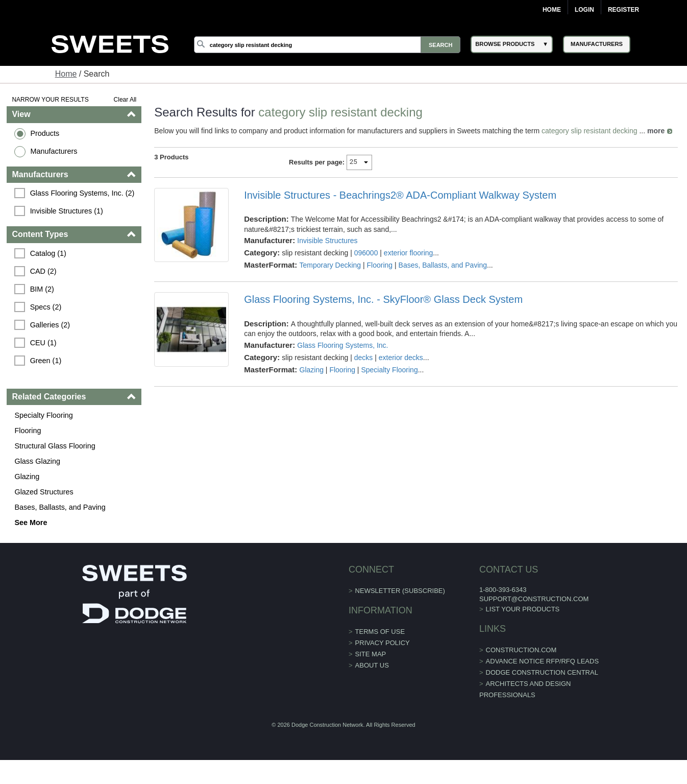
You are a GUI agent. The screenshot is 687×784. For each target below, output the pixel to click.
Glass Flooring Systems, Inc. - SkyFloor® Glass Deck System (383, 299)
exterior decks (401, 358)
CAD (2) (43, 271)
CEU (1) (43, 343)
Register (623, 10)
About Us (372, 665)
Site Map (371, 654)
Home (552, 10)
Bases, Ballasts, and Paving (60, 507)
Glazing (27, 477)
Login (584, 10)
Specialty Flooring (43, 415)
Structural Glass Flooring (55, 446)
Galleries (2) (50, 325)
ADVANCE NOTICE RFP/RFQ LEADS (543, 661)
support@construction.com (534, 599)
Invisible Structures (327, 241)
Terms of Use (380, 632)
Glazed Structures (44, 492)
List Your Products (523, 609)
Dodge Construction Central (542, 672)
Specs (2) (46, 307)
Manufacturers (54, 151)
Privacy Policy (383, 643)
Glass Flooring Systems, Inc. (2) (82, 193)
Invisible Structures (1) (67, 211)
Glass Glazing (37, 461)
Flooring (28, 431)
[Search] (327, 45)
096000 (366, 253)
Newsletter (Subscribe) (400, 591)
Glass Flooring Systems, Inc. (342, 345)
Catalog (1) (48, 253)
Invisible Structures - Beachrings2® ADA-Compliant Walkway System (400, 195)
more (656, 131)
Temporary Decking (330, 265)
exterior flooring (409, 253)
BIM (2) (42, 289)
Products (45, 133)
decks (364, 358)
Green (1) (46, 361)
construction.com (521, 650)
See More (31, 522)
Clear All (125, 100)
